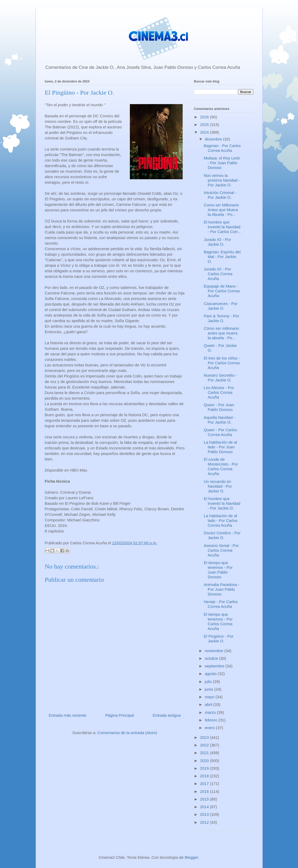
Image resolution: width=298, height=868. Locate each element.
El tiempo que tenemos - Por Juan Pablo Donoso (218, 570)
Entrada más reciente (68, 715)
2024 (205, 132)
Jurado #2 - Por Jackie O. (217, 242)
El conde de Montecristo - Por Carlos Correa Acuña (221, 466)
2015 (205, 799)
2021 (205, 753)
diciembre (214, 139)
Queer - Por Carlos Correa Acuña (220, 432)
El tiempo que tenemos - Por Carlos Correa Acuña (218, 621)
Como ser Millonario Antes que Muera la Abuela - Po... (221, 210)
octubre (212, 658)
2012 (205, 822)
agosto (211, 674)
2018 (205, 776)
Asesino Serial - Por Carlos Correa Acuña (221, 550)
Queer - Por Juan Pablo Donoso (219, 407)
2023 (205, 737)
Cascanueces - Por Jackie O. (221, 306)
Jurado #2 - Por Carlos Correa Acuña (218, 274)
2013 (205, 814)
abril (209, 704)
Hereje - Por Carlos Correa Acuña (221, 604)
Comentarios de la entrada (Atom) (127, 733)
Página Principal (120, 715)
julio (209, 682)
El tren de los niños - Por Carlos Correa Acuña (222, 363)
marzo (211, 712)
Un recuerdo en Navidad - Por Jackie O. (218, 486)
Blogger (191, 857)
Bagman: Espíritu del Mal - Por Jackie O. (222, 257)
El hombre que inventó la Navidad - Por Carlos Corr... (222, 227)
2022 (205, 745)
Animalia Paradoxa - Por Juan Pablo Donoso (222, 589)
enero (211, 728)
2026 (205, 117)
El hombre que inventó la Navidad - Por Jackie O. (222, 503)
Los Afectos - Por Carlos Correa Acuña (219, 392)
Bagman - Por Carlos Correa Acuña (222, 148)
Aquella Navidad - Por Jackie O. (219, 420)
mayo (210, 697)
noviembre (215, 651)
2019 (205, 768)
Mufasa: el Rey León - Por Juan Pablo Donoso (222, 163)
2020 (205, 761)
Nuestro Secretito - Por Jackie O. (220, 378)
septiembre (215, 666)
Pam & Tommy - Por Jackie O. (221, 318)
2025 (205, 125)
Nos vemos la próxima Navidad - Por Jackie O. (222, 180)
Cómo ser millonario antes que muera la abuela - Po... (221, 333)
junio (210, 689)
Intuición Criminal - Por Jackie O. (220, 195)
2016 (205, 791)
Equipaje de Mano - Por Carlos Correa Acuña (222, 291)
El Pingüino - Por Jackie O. (219, 639)
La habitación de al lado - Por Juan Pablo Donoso (220, 447)
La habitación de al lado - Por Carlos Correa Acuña (221, 520)
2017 (205, 784)
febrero (212, 720)
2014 (205, 807)
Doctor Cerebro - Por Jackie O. (222, 535)
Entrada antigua (167, 715)
